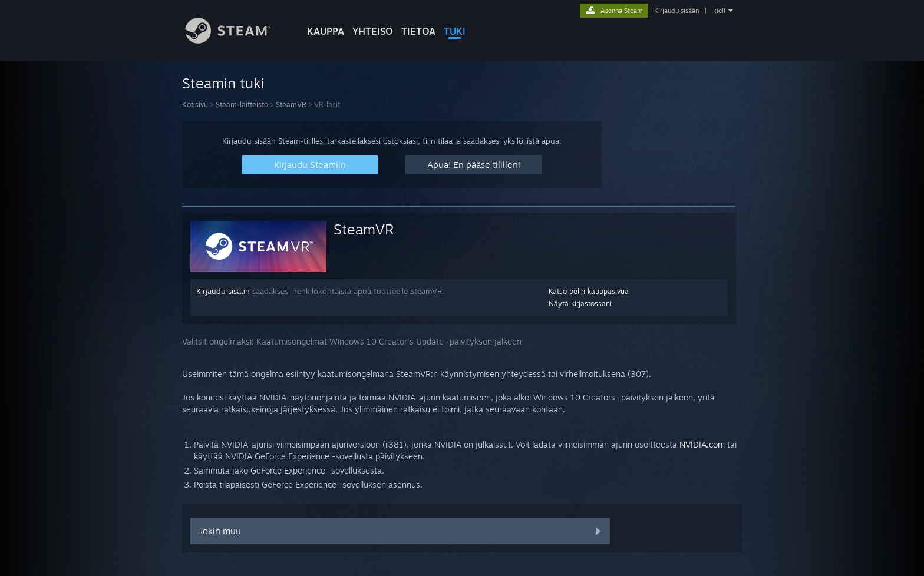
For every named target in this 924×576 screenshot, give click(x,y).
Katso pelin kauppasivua (589, 291)
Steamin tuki (223, 83)
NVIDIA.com (702, 444)
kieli (719, 11)
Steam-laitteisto (242, 105)
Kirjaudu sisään (676, 11)
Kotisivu (195, 105)
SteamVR (291, 105)
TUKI (455, 31)
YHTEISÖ (373, 31)
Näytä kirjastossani (580, 304)
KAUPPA (326, 31)
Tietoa (418, 31)
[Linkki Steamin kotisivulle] (237, 40)
